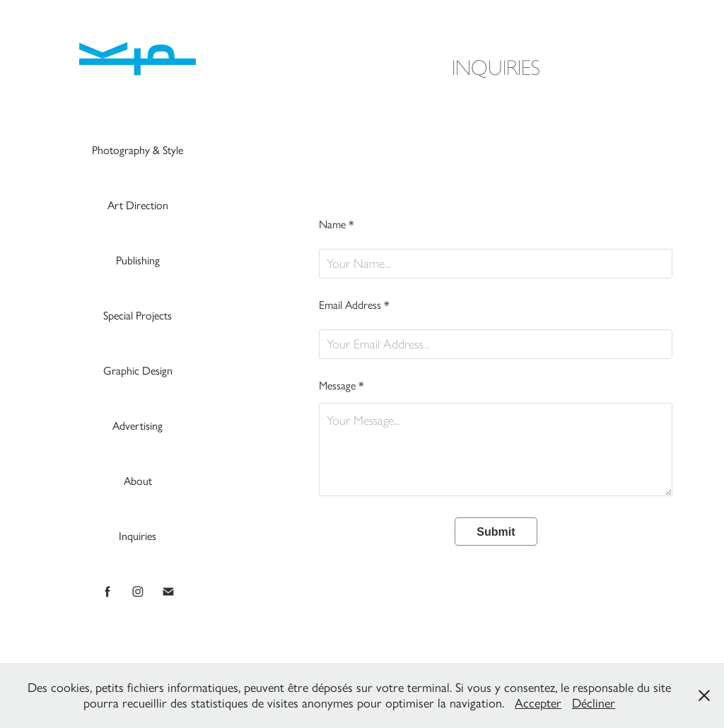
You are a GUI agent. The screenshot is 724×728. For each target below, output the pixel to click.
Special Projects (138, 316)
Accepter (538, 703)
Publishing (138, 260)
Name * (337, 225)
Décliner (594, 703)
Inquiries (138, 536)
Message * (341, 386)
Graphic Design (138, 371)
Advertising (138, 426)
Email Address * (354, 305)
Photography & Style (138, 150)
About (138, 481)
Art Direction (138, 205)
